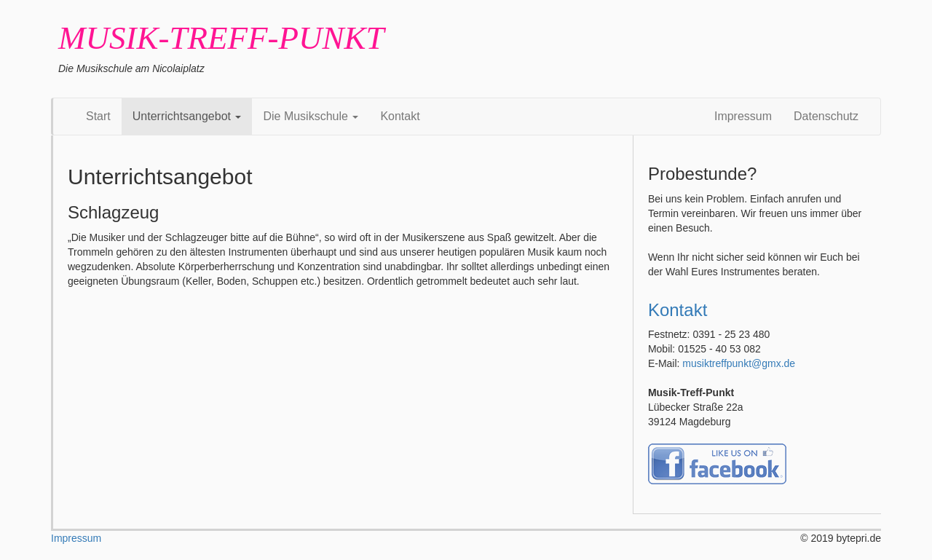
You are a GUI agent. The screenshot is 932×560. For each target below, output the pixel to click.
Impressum (743, 116)
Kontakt (400, 116)
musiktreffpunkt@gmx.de (739, 363)
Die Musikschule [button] (311, 116)
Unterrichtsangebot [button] (187, 116)
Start (98, 116)
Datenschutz (826, 116)
